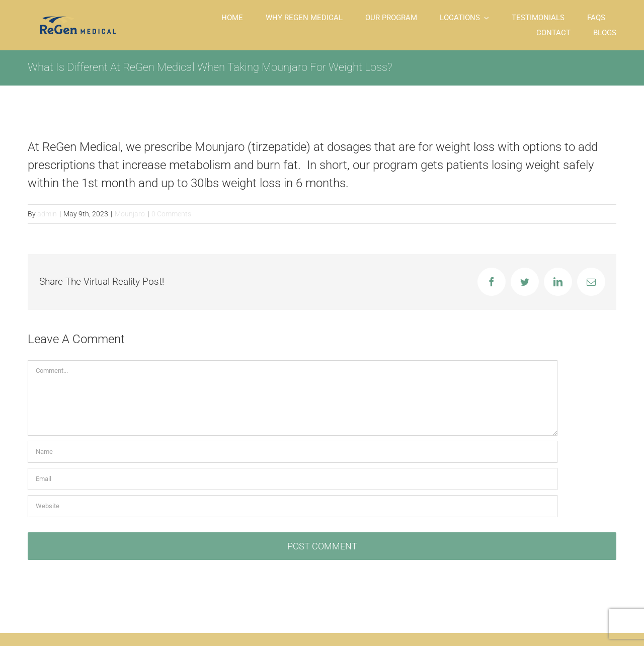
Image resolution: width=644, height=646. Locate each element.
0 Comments (171, 214)
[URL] (293, 506)
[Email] (293, 479)
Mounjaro (130, 214)
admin (47, 214)
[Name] (293, 452)
